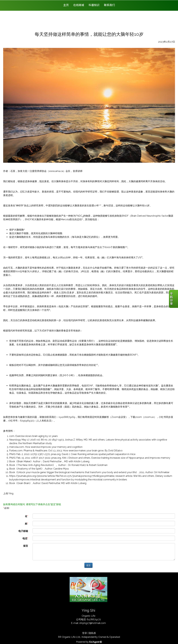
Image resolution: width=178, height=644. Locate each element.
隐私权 (92, 633)
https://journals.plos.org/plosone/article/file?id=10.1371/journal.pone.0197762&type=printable (62, 476)
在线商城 (79, 5)
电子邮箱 (23, 531)
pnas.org (56, 454)
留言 (26, 546)
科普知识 (94, 5)
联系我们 (109, 5)
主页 (66, 5)
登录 (85, 633)
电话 (25, 538)
